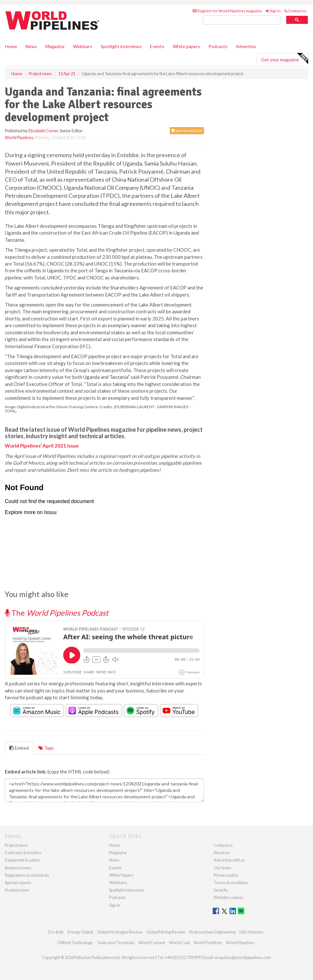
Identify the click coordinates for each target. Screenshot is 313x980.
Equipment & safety (22, 860)
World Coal (179, 943)
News (114, 860)
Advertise (246, 46)
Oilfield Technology (75, 943)
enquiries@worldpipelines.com (243, 957)
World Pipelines (19, 137)
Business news (18, 868)
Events (157, 46)
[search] (242, 20)
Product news (17, 890)
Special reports (18, 883)
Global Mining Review (166, 932)
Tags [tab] (46, 748)
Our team (222, 868)
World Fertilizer (208, 943)
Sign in (273, 11)
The (57, 613)
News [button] (31, 46)
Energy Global (81, 932)
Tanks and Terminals (116, 943)
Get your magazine (284, 59)
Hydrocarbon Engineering (212, 932)
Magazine (55, 46)
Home (11, 46)
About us (222, 853)
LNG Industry (252, 932)
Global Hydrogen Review (120, 932)
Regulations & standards (27, 875)
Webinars (83, 46)
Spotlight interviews (121, 46)
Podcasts (218, 46)
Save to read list (187, 131)
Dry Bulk (56, 932)
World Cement (152, 943)
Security (221, 890)
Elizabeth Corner (43, 131)
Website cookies (228, 897)
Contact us (296, 11)
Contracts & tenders (23, 853)
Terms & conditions (231, 883)
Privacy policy (226, 875)
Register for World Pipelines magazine (227, 11)
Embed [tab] (19, 748)
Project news (16, 845)
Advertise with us (229, 860)
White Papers (121, 875)
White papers (186, 46)
